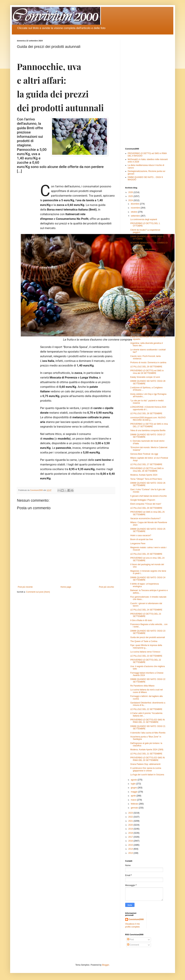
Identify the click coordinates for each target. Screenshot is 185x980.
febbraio (135, 804)
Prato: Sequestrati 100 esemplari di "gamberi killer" (146, 308)
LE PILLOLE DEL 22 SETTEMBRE (146, 709)
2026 (131, 192)
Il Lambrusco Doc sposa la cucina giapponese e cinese (146, 769)
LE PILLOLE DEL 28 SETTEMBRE (146, 413)
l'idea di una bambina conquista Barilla (148, 430)
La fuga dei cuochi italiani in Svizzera (147, 775)
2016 (131, 841)
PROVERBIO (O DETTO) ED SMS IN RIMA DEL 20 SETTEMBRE (147, 759)
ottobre (134, 212)
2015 (131, 845)
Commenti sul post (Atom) (38, 592)
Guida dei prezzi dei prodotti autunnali (147, 637)
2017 (131, 837)
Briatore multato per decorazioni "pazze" (149, 260)
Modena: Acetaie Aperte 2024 (144, 475)
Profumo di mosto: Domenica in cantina (148, 363)
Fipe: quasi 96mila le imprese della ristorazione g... (146, 646)
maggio (134, 792)
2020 (131, 825)
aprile (134, 796)
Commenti (133, 945)
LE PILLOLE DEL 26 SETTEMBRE (146, 508)
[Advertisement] (147, 91)
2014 (131, 849)
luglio (133, 784)
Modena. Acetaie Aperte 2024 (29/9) (147, 750)
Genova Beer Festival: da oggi (144, 454)
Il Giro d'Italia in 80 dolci (141, 620)
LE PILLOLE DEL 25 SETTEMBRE (146, 554)
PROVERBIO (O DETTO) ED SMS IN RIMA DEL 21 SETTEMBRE (147, 721)
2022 (131, 817)
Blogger (106, 965)
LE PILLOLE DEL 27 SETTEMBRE (146, 464)
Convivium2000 (136, 919)
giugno (134, 788)
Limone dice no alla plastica (143, 249)
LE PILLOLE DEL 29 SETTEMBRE (146, 367)
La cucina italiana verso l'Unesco (145, 652)
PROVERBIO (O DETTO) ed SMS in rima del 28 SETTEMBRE (147, 372)
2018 (131, 833)
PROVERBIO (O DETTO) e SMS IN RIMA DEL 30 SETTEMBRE (147, 269)
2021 (131, 821)
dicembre (135, 204)
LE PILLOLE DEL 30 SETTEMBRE (146, 320)
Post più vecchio (106, 587)
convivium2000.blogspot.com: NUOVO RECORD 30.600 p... (148, 419)
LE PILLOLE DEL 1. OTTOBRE (145, 264)
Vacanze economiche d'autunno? (145, 518)
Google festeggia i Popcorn (143, 500)
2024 (131, 200)
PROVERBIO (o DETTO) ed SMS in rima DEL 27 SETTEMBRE (149, 425)
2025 (131, 196)
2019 (131, 829)
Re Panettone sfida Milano (142, 686)
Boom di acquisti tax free (141, 539)
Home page (66, 587)
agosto (134, 780)
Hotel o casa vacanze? (141, 535)
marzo (134, 800)
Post (130, 940)
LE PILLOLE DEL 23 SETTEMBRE (146, 656)
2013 (131, 853)
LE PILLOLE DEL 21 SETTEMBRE (146, 754)
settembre (136, 216)
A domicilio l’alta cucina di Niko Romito (148, 733)
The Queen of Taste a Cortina (144, 641)
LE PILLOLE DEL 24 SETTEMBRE (146, 610)
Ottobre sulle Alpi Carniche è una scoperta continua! (145, 276)
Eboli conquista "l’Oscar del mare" (146, 504)
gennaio (135, 808)
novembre (136, 208)
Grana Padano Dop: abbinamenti (145, 764)
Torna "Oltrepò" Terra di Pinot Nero (146, 479)
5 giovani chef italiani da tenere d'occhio (148, 496)
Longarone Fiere (138, 544)
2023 (131, 813)
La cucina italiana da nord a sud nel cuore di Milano (146, 691)
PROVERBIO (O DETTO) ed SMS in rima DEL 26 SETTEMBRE (147, 470)
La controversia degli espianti (144, 219)
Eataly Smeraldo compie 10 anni (145, 377)
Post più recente (25, 587)
